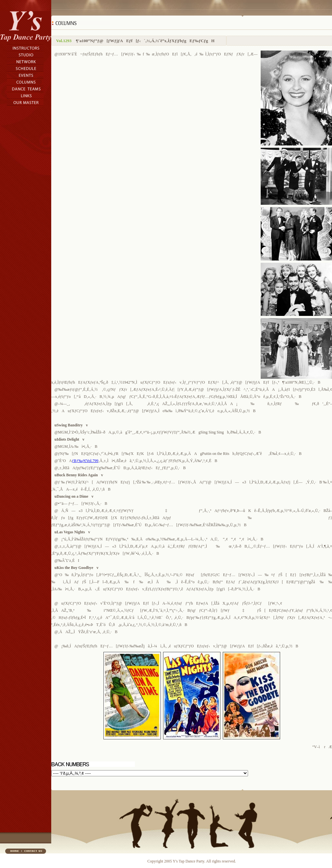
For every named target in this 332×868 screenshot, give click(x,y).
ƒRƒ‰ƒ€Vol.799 (85, 461)
